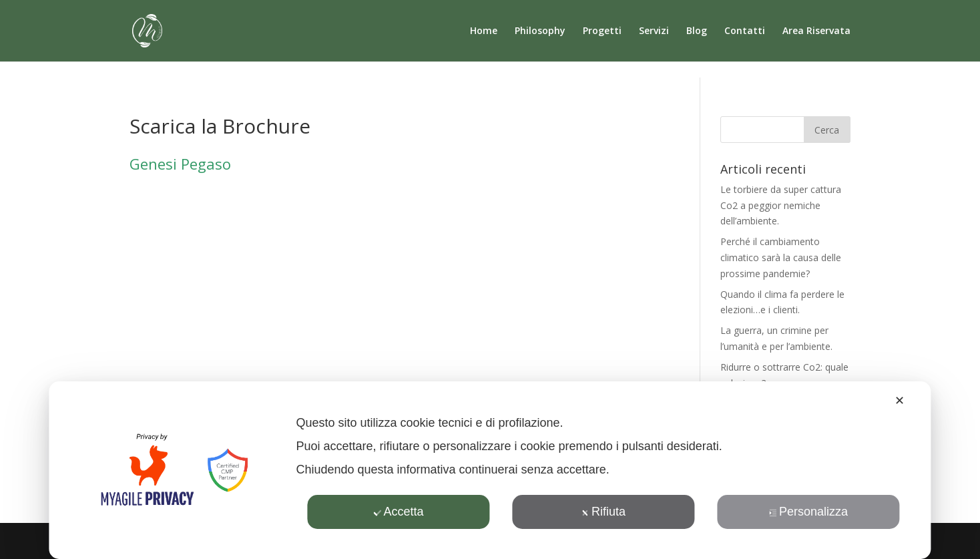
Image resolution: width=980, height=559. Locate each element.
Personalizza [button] (808, 512)
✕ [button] (900, 401)
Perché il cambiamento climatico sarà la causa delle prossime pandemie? (781, 257)
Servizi (654, 31)
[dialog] (490, 470)
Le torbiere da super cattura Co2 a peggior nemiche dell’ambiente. (781, 205)
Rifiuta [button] (603, 512)
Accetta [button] (398, 512)
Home (484, 31)
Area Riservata (816, 31)
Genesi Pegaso (180, 164)
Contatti (745, 31)
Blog (697, 31)
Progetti (602, 31)
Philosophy (540, 31)
